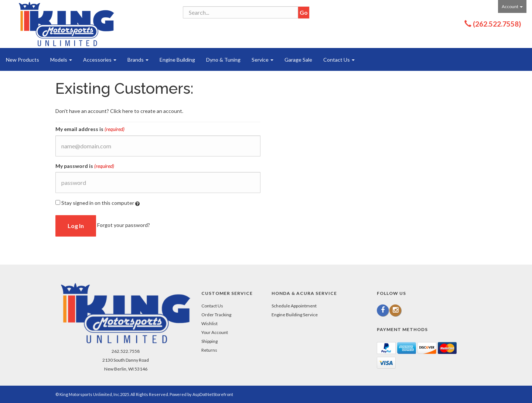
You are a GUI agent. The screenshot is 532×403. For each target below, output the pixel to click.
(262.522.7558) (497, 24)
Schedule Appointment (294, 306)
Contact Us (339, 60)
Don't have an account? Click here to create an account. (119, 111)
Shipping (209, 341)
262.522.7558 (126, 351)
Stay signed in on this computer (98, 203)
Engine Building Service (295, 315)
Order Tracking (216, 315)
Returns (209, 350)
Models (61, 60)
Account (512, 6)
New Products (23, 60)
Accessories (100, 60)
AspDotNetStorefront (213, 394)
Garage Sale (298, 60)
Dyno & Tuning (223, 60)
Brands (138, 60)
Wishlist (209, 323)
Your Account (215, 332)
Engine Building (177, 60)
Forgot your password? (124, 225)
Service (262, 60)
